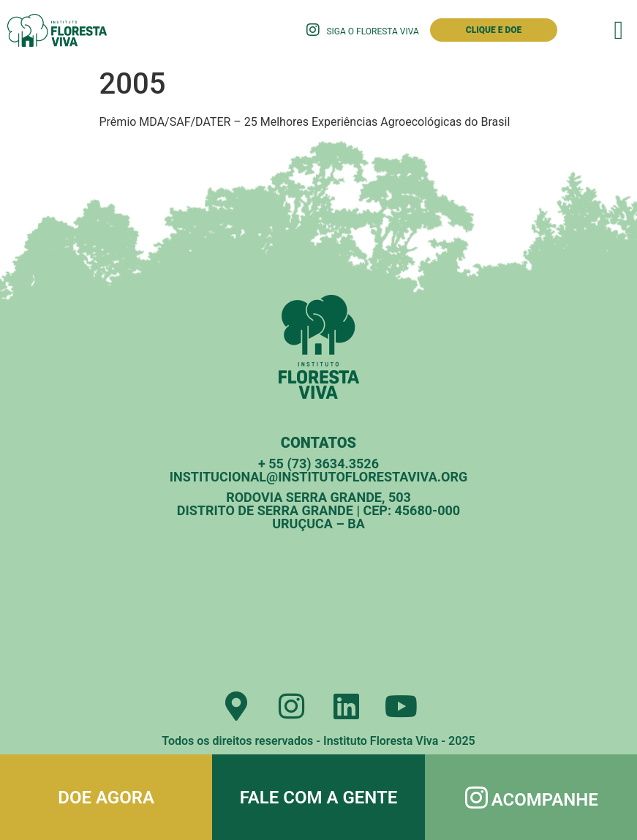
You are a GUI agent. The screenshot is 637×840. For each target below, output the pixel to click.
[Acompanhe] (476, 797)
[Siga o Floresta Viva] (313, 30)
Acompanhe (545, 800)
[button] (619, 30)
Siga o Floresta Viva (372, 31)
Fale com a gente (319, 798)
